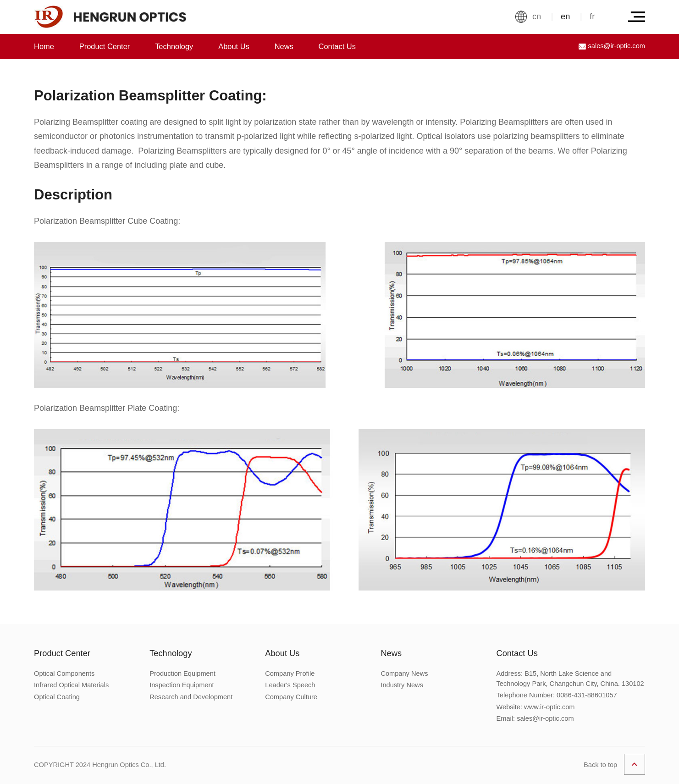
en (565, 16)
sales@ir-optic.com (612, 46)
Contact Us (337, 46)
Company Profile (290, 674)
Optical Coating (57, 697)
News (284, 46)
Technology (174, 46)
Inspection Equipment (182, 685)
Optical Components (64, 674)
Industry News (402, 685)
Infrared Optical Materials (71, 685)
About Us (234, 46)
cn (537, 16)
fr (592, 16)
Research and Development (191, 697)
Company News (404, 674)
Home (44, 46)
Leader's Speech (290, 685)
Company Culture (291, 697)
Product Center (105, 46)
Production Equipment (182, 674)
